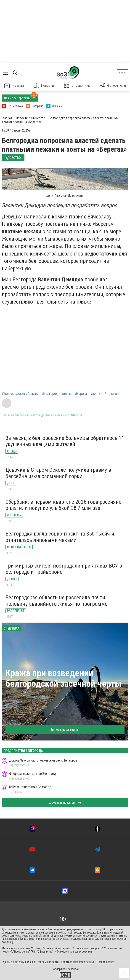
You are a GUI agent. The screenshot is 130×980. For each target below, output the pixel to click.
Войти (122, 73)
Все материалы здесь (65, 730)
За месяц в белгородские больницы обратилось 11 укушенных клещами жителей (65, 441)
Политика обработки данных (78, 962)
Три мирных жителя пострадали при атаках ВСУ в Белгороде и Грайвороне (64, 569)
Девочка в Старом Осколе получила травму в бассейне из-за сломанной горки (58, 473)
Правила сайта (106, 962)
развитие (73, 969)
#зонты (96, 394)
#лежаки (111, 394)
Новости (44, 85)
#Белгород (50, 394)
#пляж (66, 394)
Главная (14, 85)
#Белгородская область (20, 394)
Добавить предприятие (65, 802)
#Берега (81, 394)
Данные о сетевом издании (19, 962)
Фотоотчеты (113, 85)
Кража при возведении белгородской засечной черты (64, 678)
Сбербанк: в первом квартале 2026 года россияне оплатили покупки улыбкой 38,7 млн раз (63, 505)
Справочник (77, 85)
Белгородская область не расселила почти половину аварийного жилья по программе (56, 601)
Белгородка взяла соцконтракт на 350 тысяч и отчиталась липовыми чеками (60, 537)
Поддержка (58, 969)
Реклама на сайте (48, 962)
